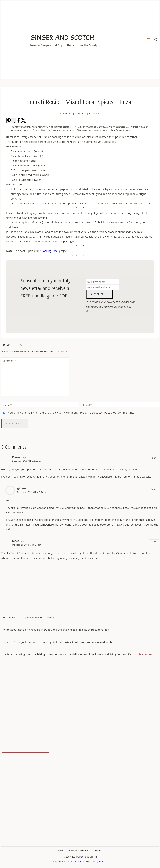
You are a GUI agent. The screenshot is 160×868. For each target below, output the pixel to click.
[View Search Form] (156, 40)
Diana (16, 457)
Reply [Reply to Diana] (154, 458)
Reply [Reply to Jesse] (154, 542)
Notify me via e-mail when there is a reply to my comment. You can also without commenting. (68, 413)
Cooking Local (50, 251)
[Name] (40, 404)
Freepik (103, 862)
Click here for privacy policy (119, 130)
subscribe (101, 413)
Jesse (16, 541)
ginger (22, 488)
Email (87, 405)
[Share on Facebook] (19, 122)
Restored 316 (77, 862)
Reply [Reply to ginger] (154, 489)
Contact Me (101, 851)
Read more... (146, 654)
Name (7, 405)
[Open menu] (148, 40)
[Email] (121, 404)
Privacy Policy (79, 851)
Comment (10, 361)
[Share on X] (24, 122)
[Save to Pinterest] (11, 120)
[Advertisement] (80, 784)
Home (60, 851)
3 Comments (95, 113)
